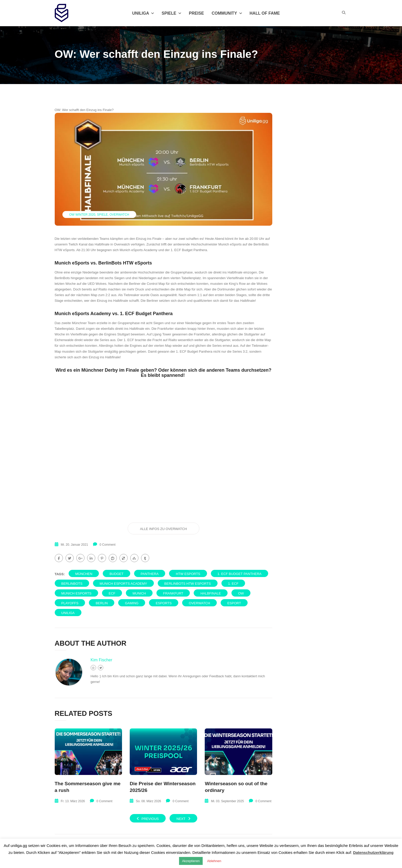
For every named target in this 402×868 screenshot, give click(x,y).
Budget (116, 574)
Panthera (150, 574)
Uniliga (143, 13)
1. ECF (233, 584)
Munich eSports (77, 593)
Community (227, 13)
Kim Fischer (101, 660)
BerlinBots (72, 584)
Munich (139, 593)
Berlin (102, 603)
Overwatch (119, 215)
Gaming (132, 603)
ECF (112, 593)
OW (241, 593)
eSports (164, 603)
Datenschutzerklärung (373, 852)
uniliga (68, 613)
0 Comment (108, 545)
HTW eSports (188, 574)
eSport (234, 603)
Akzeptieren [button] (191, 861)
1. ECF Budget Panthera (240, 574)
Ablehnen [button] (214, 861)
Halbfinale (211, 593)
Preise (196, 13)
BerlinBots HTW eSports (188, 584)
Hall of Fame (265, 13)
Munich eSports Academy (123, 584)
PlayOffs (70, 603)
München (84, 574)
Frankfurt (173, 593)
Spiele (171, 13)
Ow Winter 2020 (82, 215)
